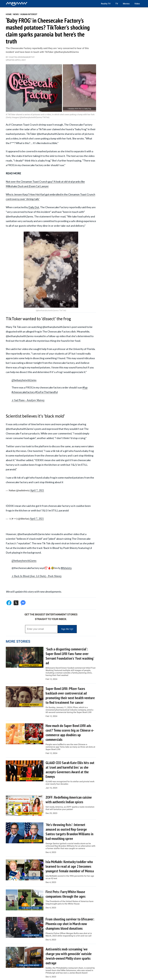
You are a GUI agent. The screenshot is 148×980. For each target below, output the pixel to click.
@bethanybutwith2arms (24, 380)
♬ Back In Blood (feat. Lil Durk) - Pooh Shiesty (37, 576)
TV (117, 4)
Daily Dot (34, 207)
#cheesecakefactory (23, 392)
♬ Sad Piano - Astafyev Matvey (28, 400)
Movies (126, 4)
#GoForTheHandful (46, 392)
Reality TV (106, 4)
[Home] (17, 4)
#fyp (85, 387)
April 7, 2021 (37, 490)
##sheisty (66, 568)
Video (137, 4)
